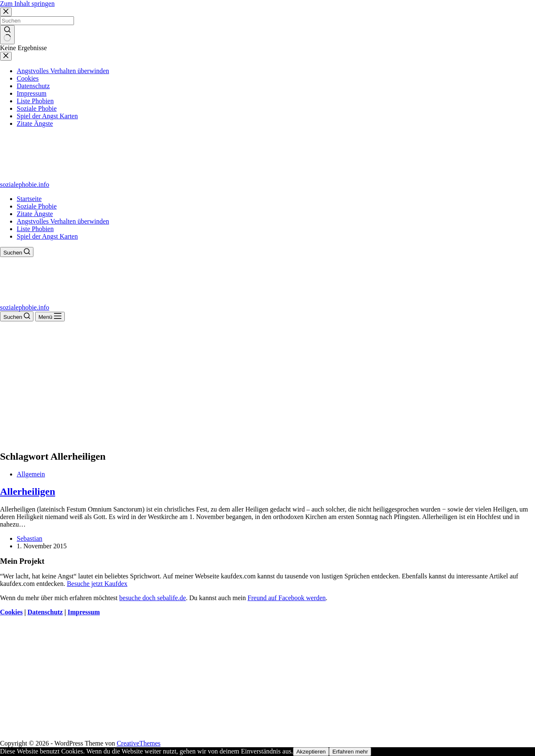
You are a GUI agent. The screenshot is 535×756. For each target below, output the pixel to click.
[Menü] (50, 317)
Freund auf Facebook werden (287, 598)
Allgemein (31, 474)
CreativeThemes (139, 743)
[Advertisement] (267, 384)
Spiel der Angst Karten (47, 236)
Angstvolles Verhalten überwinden (63, 221)
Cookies (11, 612)
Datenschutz (45, 612)
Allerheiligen (28, 491)
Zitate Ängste (35, 214)
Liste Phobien (35, 229)
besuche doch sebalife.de (152, 598)
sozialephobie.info (25, 185)
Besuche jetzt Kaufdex (97, 584)
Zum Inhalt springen (27, 4)
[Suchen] (17, 252)
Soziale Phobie (37, 206)
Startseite (29, 199)
